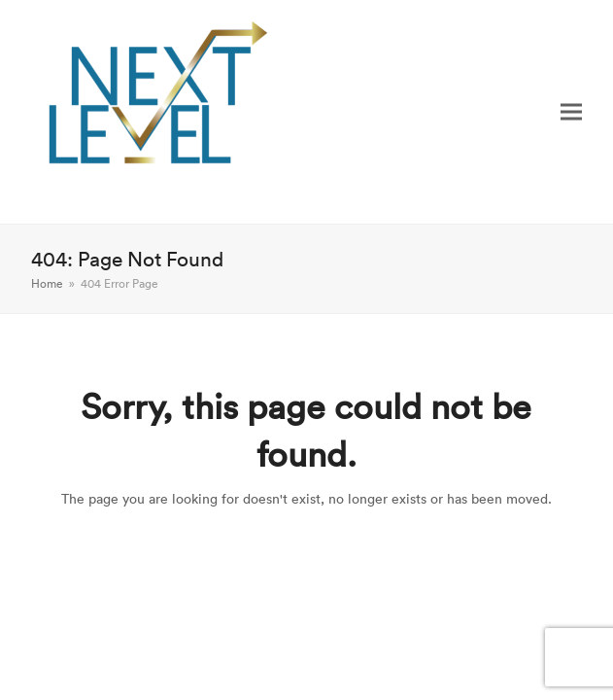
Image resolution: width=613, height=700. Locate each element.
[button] (571, 111)
